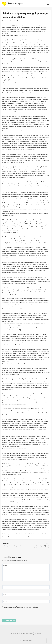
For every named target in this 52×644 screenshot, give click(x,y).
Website (5, 602)
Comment (6, 565)
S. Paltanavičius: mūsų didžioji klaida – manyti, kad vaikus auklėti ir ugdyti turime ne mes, (39, 546)
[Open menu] (48, 4)
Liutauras (6, 21)
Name (5, 587)
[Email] (26, 594)
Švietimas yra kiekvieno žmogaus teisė (13, 544)
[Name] (26, 587)
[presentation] (38, 613)
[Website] (26, 602)
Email (5, 594)
